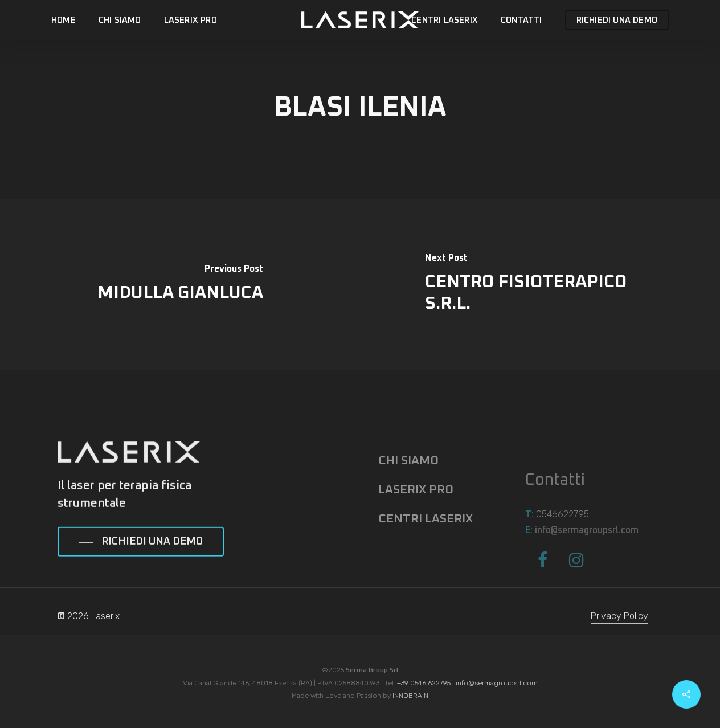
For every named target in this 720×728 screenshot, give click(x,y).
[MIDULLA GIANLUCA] (180, 284)
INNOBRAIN (410, 696)
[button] (141, 562)
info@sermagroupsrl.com (497, 683)
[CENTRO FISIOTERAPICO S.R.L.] (540, 284)
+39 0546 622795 (424, 683)
